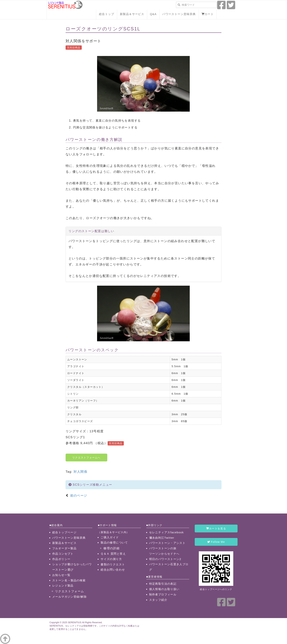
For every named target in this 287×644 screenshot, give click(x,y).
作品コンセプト (63, 554)
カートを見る (216, 529)
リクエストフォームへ (86, 458)
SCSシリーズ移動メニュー (90, 485)
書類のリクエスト (113, 564)
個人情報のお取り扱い (164, 589)
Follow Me (216, 542)
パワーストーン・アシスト (167, 543)
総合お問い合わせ (113, 570)
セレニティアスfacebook (166, 532)
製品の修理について (114, 543)
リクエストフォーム (70, 591)
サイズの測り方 (111, 559)
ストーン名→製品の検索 (69, 580)
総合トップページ (64, 532)
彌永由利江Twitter (162, 538)
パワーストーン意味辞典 (179, 14)
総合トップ (107, 14)
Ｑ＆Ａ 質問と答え (113, 554)
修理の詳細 (111, 548)
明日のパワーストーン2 (165, 559)
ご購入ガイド (110, 537)
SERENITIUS (75, 622)
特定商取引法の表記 (163, 584)
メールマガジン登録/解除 (69, 597)
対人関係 (80, 472)
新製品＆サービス (132, 14)
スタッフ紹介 (158, 600)
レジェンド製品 (63, 586)
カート (208, 14)
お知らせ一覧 (61, 575)
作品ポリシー (61, 559)
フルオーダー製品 (64, 548)
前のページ (78, 496)
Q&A (153, 14)
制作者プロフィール (163, 594)
